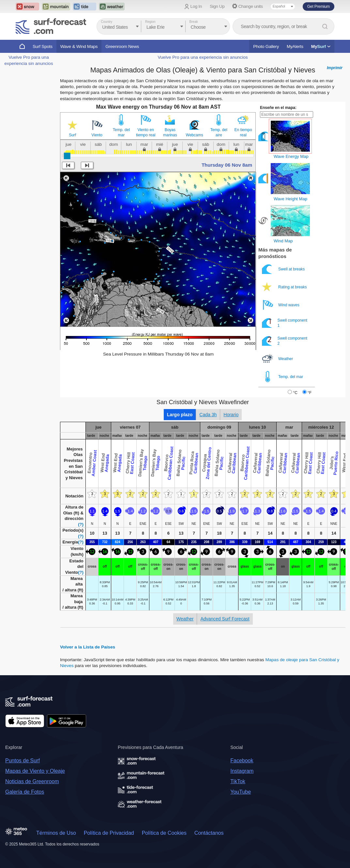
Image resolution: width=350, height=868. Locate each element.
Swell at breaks (284, 269)
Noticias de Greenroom (32, 781)
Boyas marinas (170, 132)
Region (150, 22)
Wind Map (283, 241)
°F (310, 393)
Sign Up (217, 6)
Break (194, 22)
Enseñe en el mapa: (278, 108)
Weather (278, 359)
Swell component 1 (285, 323)
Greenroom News (122, 46)
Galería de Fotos (25, 792)
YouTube (241, 792)
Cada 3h (208, 415)
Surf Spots (43, 46)
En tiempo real (243, 132)
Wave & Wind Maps (79, 46)
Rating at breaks (285, 287)
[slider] (67, 156)
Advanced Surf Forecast (225, 619)
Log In (196, 6)
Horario (231, 415)
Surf (72, 135)
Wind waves (281, 305)
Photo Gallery (266, 46)
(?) (81, 524)
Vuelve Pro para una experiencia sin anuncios (203, 57)
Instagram (242, 771)
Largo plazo (180, 415)
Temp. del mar (121, 132)
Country (107, 22)
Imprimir (335, 68)
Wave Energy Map (291, 156)
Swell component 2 (285, 341)
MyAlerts (295, 46)
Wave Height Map (290, 199)
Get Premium (319, 7)
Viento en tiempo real (146, 132)
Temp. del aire (219, 132)
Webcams (195, 135)
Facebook (242, 761)
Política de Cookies (164, 833)
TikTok (238, 781)
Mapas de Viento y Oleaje (35, 771)
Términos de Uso (56, 833)
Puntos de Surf (23, 761)
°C (295, 393)
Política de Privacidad (109, 833)
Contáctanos (209, 833)
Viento (97, 135)
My (321, 46)
